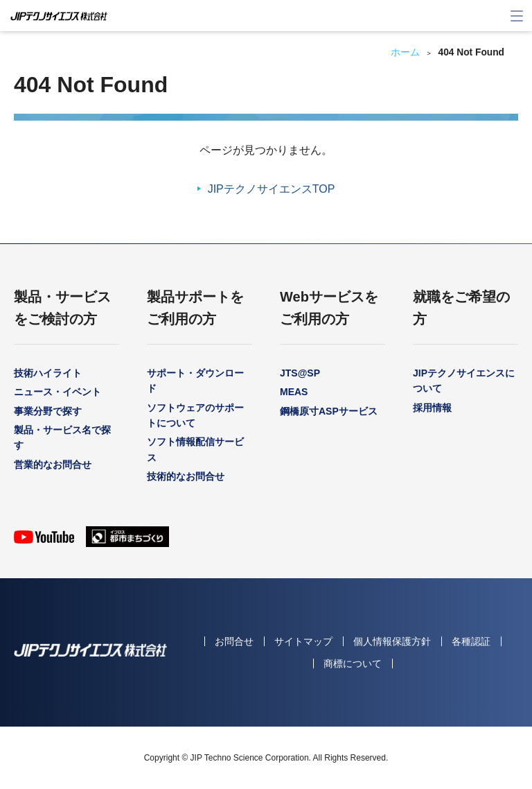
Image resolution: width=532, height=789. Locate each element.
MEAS (294, 392)
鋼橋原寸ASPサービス (329, 411)
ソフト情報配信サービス (195, 449)
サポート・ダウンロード (195, 381)
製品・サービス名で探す (62, 437)
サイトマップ (303, 641)
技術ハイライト (48, 373)
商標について (353, 664)
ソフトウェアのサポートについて (195, 415)
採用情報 (432, 408)
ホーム (405, 52)
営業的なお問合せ (53, 465)
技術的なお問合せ (186, 476)
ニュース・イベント (57, 392)
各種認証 (471, 641)
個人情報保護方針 (392, 641)
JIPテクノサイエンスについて (464, 381)
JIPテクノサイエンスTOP (272, 189)
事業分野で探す (48, 411)
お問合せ (234, 641)
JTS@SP (300, 373)
